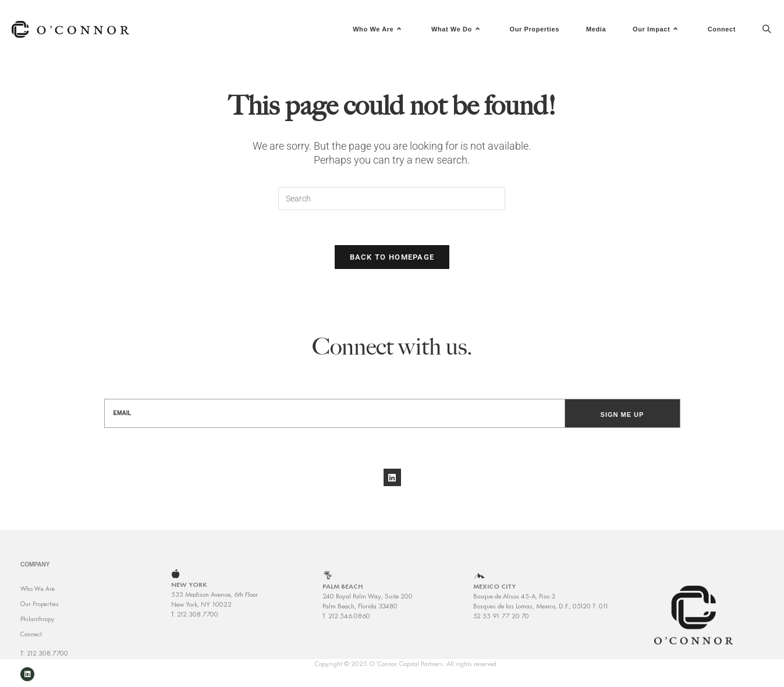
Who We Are (38, 597)
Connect (31, 642)
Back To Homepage (392, 257)
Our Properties (40, 612)
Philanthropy (37, 627)
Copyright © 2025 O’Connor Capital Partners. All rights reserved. (406, 671)
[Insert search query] (392, 199)
